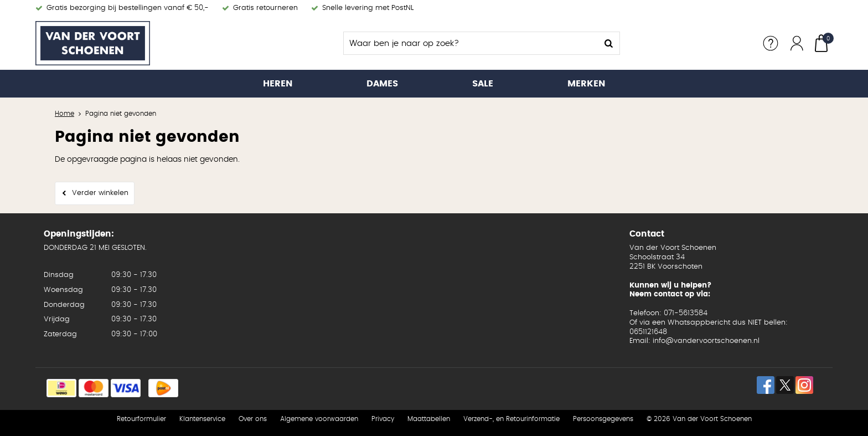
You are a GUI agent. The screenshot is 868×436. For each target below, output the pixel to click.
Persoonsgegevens (603, 419)
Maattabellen (429, 419)
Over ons (253, 419)
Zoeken (608, 43)
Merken (586, 84)
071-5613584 (686, 313)
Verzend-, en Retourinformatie (512, 419)
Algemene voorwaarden (319, 419)
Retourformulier (141, 419)
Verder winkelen (100, 193)
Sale (483, 84)
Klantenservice (202, 419)
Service (771, 43)
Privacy (383, 419)
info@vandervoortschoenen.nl (706, 341)
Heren (278, 84)
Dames (382, 84)
